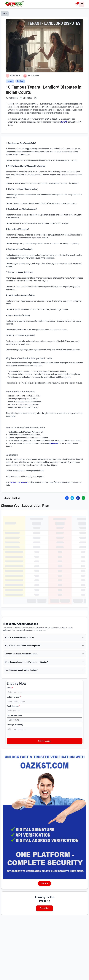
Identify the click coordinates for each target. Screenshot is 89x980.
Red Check (54, 443)
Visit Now (44, 883)
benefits (64, 122)
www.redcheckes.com (19, 482)
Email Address (13, 706)
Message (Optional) (15, 725)
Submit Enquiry (44, 741)
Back (5, 13)
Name (10, 688)
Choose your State (14, 715)
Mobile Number (14, 697)
